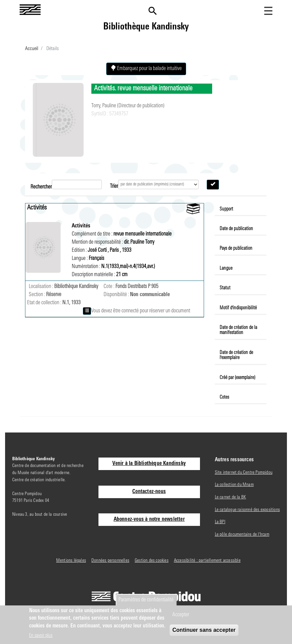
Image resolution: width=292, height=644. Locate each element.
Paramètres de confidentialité (146, 600)
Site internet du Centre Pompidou (244, 473)
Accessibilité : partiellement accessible (207, 561)
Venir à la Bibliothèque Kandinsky (149, 464)
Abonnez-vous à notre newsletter (149, 519)
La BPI (220, 522)
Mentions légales (71, 561)
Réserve (54, 295)
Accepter (181, 615)
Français (96, 259)
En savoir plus (41, 636)
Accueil (32, 49)
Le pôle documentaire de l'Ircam (242, 535)
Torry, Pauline (104, 106)
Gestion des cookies (152, 561)
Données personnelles (110, 561)
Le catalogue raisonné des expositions (247, 510)
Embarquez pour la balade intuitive (146, 68)
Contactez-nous (149, 492)
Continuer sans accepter (204, 630)
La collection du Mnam (234, 485)
